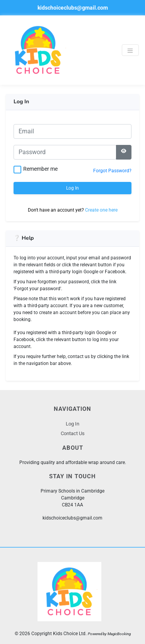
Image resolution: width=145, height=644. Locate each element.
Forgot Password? (112, 171)
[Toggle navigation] (130, 50)
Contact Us (73, 433)
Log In (72, 188)
